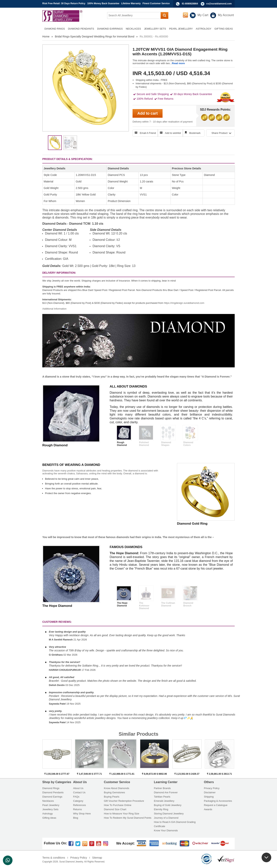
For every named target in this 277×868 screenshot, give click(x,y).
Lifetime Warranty (131, 3)
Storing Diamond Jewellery (169, 814)
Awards (208, 809)
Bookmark (195, 133)
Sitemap (97, 858)
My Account (226, 15)
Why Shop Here (82, 814)
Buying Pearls (112, 797)
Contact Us (79, 792)
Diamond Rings (51, 788)
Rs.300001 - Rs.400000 (154, 36)
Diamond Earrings (52, 797)
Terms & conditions (54, 858)
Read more (178, 63)
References (79, 805)
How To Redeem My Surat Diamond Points (128, 818)
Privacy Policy (212, 788)
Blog (76, 818)
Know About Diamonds (117, 788)
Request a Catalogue (216, 805)
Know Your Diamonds (166, 830)
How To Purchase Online (118, 805)
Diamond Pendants (53, 792)
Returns (78, 809)
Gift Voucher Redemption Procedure (124, 801)
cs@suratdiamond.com (219, 4)
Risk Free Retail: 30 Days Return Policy (64, 3)
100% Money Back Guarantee (103, 3)
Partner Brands (162, 788)
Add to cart (148, 113)
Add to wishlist (173, 133)
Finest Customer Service (156, 3)
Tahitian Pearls (162, 797)
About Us (78, 788)
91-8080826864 (190, 4)
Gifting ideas (49, 818)
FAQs (76, 797)
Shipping (209, 797)
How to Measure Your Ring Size (122, 814)
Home (46, 36)
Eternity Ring (161, 809)
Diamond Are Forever (166, 792)
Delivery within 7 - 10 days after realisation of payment (163, 122)
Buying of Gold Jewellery (168, 805)
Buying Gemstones (114, 792)
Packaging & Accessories (218, 801)
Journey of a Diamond (166, 818)
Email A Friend (148, 133)
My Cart (203, 15)
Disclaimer (210, 792)
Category (78, 801)
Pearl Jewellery (51, 805)
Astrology (48, 814)
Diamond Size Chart (115, 809)
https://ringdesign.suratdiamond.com (184, 303)
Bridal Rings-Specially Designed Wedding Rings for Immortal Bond (95, 36)
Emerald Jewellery (164, 801)
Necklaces (48, 801)
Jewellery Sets (50, 809)
